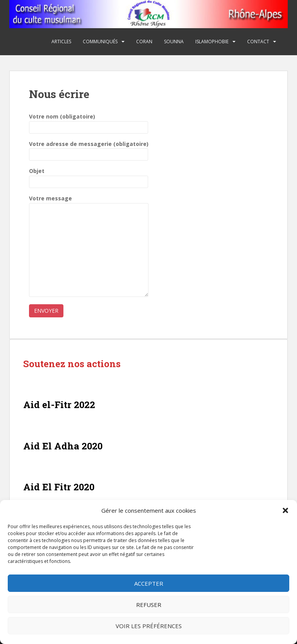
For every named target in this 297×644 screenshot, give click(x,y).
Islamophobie (212, 42)
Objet (89, 176)
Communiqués (100, 42)
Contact (258, 42)
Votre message (89, 203)
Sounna (174, 42)
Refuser (149, 605)
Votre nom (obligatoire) (89, 122)
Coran (144, 42)
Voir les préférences (149, 626)
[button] (285, 510)
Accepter (149, 583)
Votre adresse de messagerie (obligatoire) (89, 149)
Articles (61, 42)
